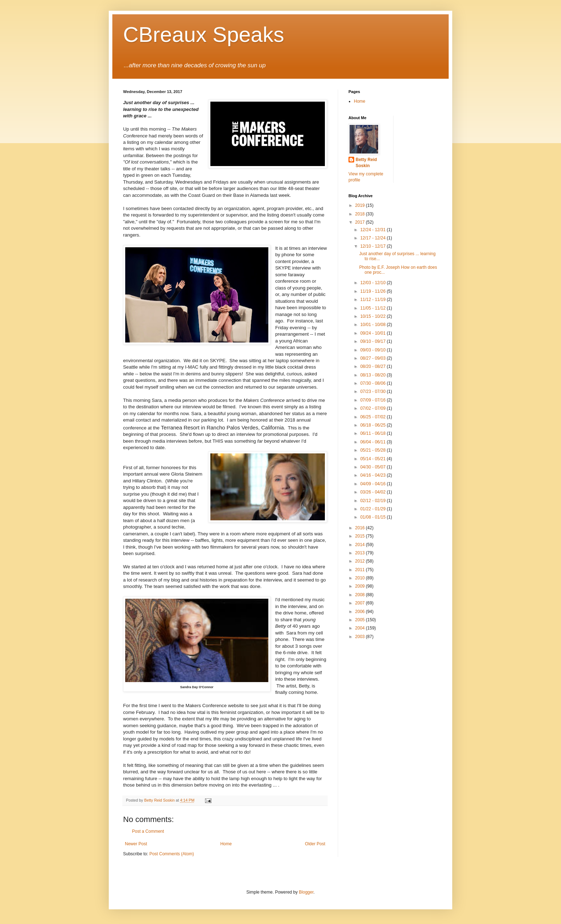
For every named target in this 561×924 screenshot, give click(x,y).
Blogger (306, 892)
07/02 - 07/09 (374, 408)
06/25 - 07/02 (374, 417)
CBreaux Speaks (204, 35)
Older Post (315, 844)
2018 (361, 214)
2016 (361, 528)
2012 (361, 561)
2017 (361, 222)
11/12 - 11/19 (374, 300)
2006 (361, 612)
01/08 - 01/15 (374, 517)
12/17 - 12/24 (374, 238)
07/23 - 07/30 (374, 392)
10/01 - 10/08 (374, 325)
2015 (361, 536)
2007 (361, 603)
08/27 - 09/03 (374, 358)
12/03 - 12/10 (374, 283)
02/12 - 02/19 (374, 501)
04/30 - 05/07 (374, 467)
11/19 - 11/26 (374, 291)
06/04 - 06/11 (374, 442)
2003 (361, 637)
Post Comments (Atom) (172, 854)
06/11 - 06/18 (374, 433)
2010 (361, 578)
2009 (361, 586)
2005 (361, 620)
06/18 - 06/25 (374, 425)
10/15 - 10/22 (374, 316)
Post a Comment (148, 831)
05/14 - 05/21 (374, 459)
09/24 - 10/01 (374, 333)
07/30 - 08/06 (374, 383)
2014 (361, 545)
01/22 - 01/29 (374, 509)
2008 (361, 595)
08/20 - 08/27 (374, 366)
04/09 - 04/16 (374, 484)
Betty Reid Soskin (366, 163)
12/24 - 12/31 (374, 230)
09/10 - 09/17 (374, 341)
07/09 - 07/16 (374, 400)
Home (226, 844)
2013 (361, 553)
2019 (361, 205)
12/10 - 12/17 (374, 246)
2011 (361, 570)
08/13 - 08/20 (374, 375)
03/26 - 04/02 (374, 492)
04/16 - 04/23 (374, 475)
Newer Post (136, 844)
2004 (361, 628)
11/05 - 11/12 (374, 308)
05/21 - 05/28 (374, 450)
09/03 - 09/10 (374, 350)
